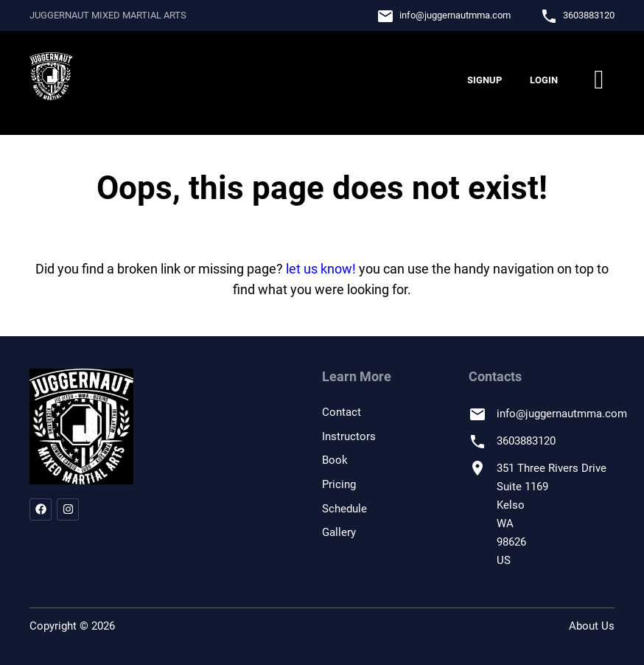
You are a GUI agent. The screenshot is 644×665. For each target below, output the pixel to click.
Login (544, 80)
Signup (484, 80)
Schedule (344, 509)
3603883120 (589, 15)
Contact (342, 412)
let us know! (321, 269)
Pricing (339, 484)
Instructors (349, 436)
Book (335, 460)
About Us (592, 626)
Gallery (339, 532)
